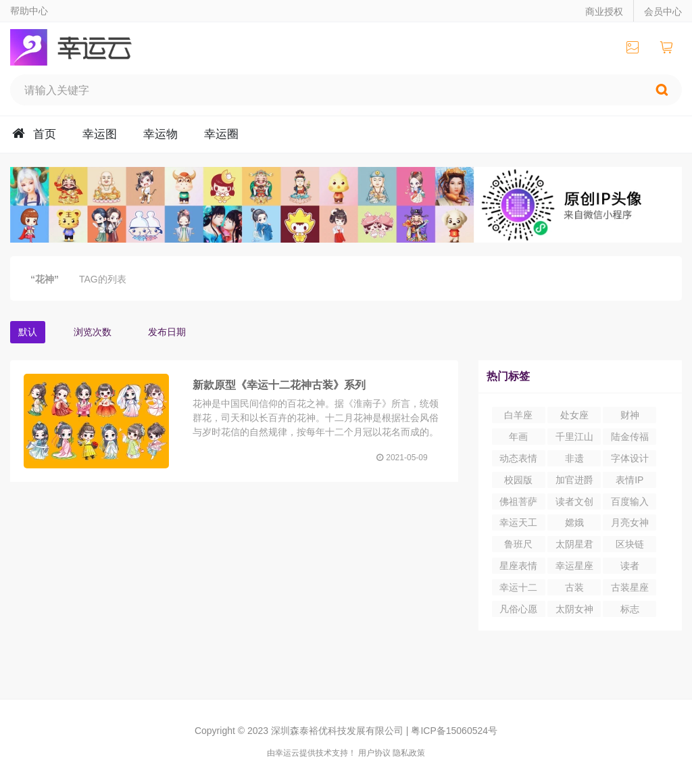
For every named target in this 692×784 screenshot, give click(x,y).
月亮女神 (630, 522)
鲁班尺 (518, 544)
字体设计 (630, 458)
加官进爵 (574, 480)
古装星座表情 (630, 589)
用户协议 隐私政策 (392, 753)
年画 (518, 437)
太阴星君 (574, 544)
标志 (630, 609)
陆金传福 (630, 437)
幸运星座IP (574, 567)
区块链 (630, 544)
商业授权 (604, 11)
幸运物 (160, 134)
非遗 (574, 458)
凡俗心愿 (518, 609)
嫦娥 (574, 522)
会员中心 (663, 11)
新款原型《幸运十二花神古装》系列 (279, 385)
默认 (28, 332)
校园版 (518, 480)
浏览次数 (93, 332)
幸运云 (83, 47)
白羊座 (518, 415)
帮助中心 (29, 11)
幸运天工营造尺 (518, 524)
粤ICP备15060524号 (454, 731)
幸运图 (100, 134)
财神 (630, 415)
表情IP (629, 480)
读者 (630, 566)
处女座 (574, 415)
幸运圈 (221, 134)
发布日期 (167, 332)
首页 (45, 134)
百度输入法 (630, 503)
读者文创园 (574, 503)
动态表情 (518, 458)
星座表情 (518, 566)
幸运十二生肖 (518, 589)
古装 (574, 587)
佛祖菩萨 (518, 501)
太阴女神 (574, 609)
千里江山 (574, 437)
